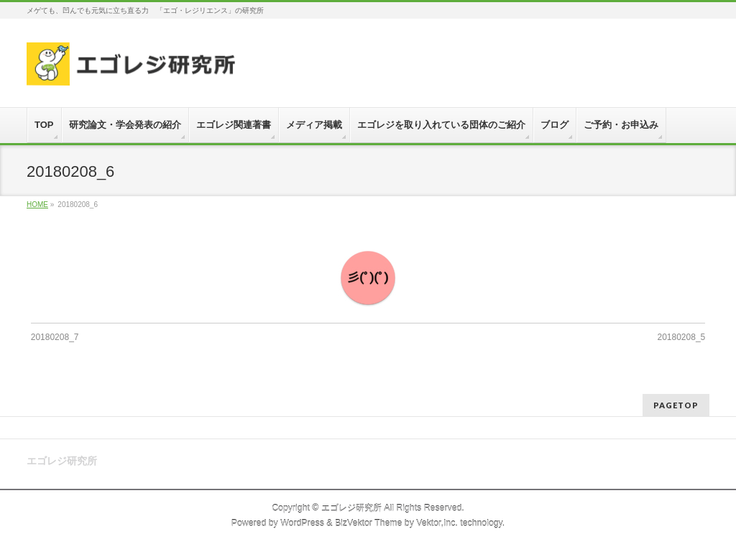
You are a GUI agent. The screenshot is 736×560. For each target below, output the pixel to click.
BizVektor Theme (369, 523)
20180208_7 (55, 337)
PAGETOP (676, 405)
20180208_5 (682, 337)
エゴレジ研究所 (351, 508)
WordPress (302, 523)
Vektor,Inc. (437, 523)
